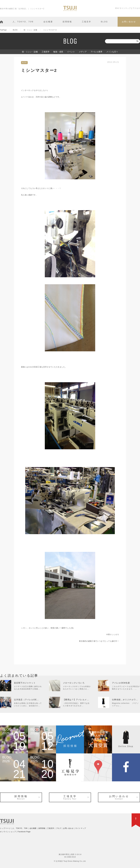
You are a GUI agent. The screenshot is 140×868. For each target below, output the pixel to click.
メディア (83, 52)
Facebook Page (24, 832)
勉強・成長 (58, 52)
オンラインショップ (8, 832)
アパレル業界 (96, 52)
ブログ (59, 828)
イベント (71, 52)
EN (117, 8)
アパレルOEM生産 (121, 683)
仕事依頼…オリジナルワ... (125, 700)
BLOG (104, 22)
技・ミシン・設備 (30, 52)
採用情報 (67, 22)
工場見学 (86, 22)
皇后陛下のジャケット (25, 683)
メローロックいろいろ (74, 683)
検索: (102, 41)
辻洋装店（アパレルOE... (26, 700)
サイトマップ (125, 8)
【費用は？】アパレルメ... (76, 700)
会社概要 (48, 22)
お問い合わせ (129, 22)
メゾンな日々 (112, 52)
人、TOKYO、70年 (23, 22)
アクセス (136, 8)
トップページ (5, 828)
